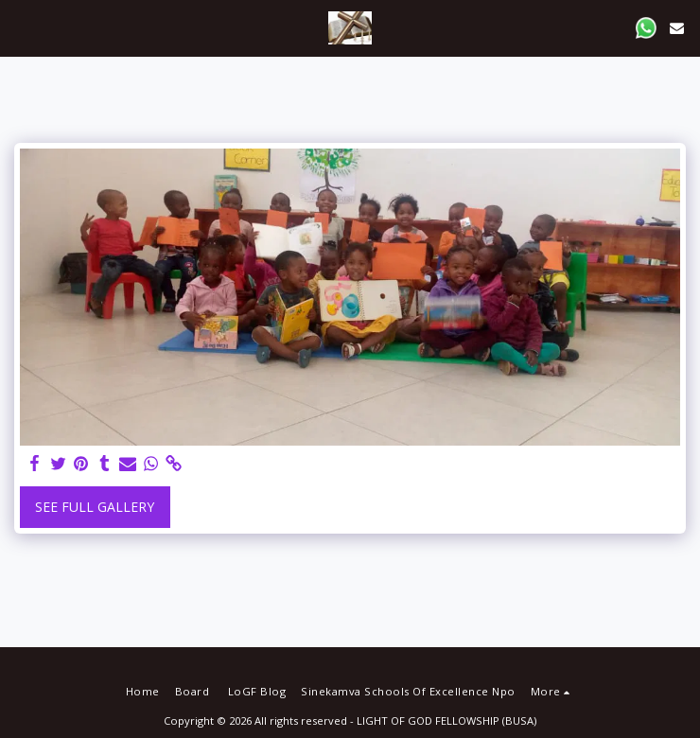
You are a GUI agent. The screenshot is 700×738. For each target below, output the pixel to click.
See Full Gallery (95, 507)
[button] (21, 27)
